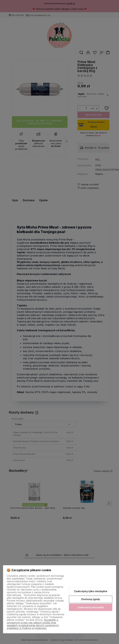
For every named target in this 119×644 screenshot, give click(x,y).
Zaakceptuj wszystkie (91, 607)
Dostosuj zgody (91, 599)
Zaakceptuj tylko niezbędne (91, 591)
